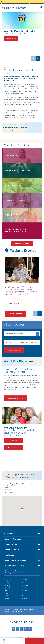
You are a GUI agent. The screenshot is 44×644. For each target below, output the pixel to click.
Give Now (13, 441)
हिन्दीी (6, 591)
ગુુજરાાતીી (7, 588)
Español (25, 599)
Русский (7, 599)
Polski (7, 596)
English (7, 583)
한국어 (7, 593)
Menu (4, 641)
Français (25, 585)
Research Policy (28, 638)
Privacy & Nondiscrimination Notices (22, 635)
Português (26, 596)
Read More (14, 303)
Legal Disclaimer (21, 638)
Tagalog (7, 585)
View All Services (22, 244)
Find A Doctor (14, 350)
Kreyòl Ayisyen (27, 588)
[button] (35, 641)
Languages (15, 638)
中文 (24, 593)
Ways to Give (13, 447)
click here (20, 611)
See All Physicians (16, 398)
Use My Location (29, 343)
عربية (24, 583)
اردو (6, 601)
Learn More (11, 39)
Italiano (25, 591)
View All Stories (16, 314)
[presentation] (23, 296)
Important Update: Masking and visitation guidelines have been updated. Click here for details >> (22, 3)
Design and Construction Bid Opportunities (15, 572)
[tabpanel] (22, 270)
